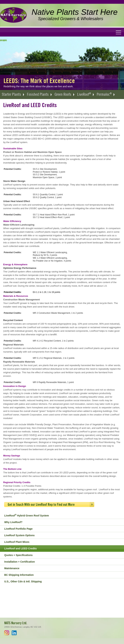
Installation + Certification (20, 562)
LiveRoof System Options (19, 535)
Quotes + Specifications (18, 555)
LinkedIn (14, 633)
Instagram (7, 633)
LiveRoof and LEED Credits (20, 549)
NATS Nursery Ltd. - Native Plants (13, 15)
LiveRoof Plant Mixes (17, 542)
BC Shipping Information (19, 575)
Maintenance (12, 568)
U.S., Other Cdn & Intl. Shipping (23, 581)
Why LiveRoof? (13, 522)
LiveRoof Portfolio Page (18, 529)
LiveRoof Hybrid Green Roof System (27, 515)
